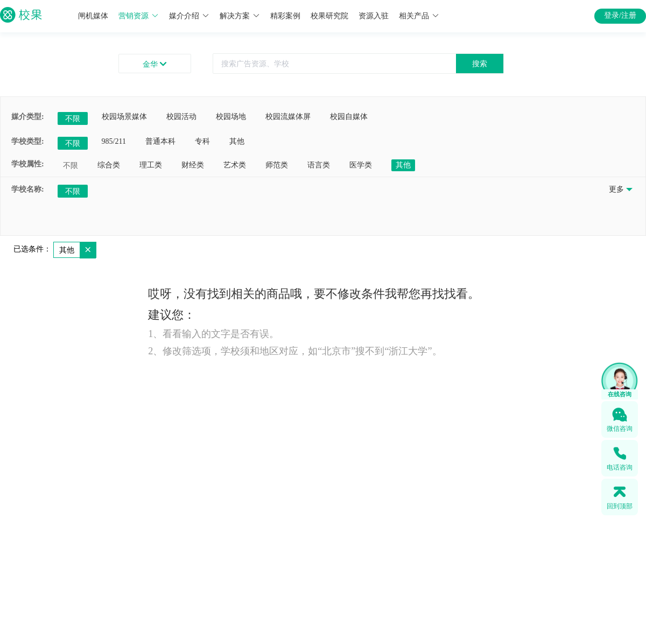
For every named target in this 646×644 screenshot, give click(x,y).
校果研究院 (329, 16)
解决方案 (240, 16)
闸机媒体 (93, 16)
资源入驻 (374, 16)
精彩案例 (285, 16)
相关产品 (419, 16)
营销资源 (139, 16)
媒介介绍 (189, 16)
